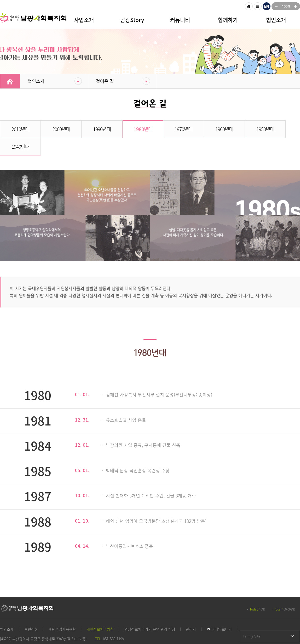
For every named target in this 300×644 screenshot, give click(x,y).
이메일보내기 (219, 612)
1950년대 (244, 129)
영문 (267, 6)
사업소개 (84, 20)
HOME (249, 6)
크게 (296, 6)
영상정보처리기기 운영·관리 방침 (150, 612)
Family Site (252, 618)
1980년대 (131, 129)
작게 (276, 6)
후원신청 (31, 612)
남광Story (132, 20)
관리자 (191, 612)
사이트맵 (258, 6)
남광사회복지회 (34, 21)
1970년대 (169, 129)
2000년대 (56, 129)
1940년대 (281, 129)
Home (10, 81)
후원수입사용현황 (62, 612)
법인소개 (276, 20)
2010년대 (19, 129)
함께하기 (228, 20)
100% (286, 6)
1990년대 (94, 129)
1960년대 (206, 129)
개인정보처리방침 (100, 612)
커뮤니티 (180, 20)
